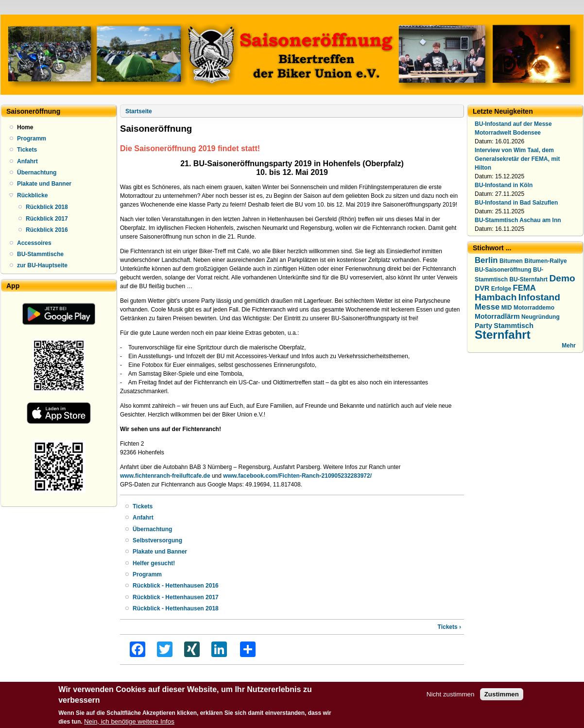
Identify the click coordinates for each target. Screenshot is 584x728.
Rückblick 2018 (47, 207)
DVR (482, 288)
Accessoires (34, 243)
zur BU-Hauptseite (42, 265)
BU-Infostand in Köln (504, 185)
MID (507, 308)
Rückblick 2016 (47, 230)
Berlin (486, 260)
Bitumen (511, 261)
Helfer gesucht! (154, 563)
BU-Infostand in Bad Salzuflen (516, 203)
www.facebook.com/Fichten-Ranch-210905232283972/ (297, 476)
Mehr (569, 346)
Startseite (139, 111)
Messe (487, 307)
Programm (32, 139)
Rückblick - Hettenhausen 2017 (176, 597)
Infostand (539, 297)
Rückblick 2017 (47, 219)
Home (25, 127)
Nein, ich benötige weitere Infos (129, 724)
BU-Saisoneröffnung (503, 270)
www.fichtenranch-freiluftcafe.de (165, 476)
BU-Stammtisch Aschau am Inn (518, 220)
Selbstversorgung (157, 540)
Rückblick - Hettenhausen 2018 (176, 608)
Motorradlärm (497, 316)
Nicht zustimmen (451, 697)
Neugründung (541, 317)
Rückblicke (32, 195)
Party (483, 326)
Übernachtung (37, 173)
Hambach (496, 297)
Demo (562, 278)
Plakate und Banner (44, 184)
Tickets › (449, 627)
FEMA (524, 288)
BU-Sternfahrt (528, 279)
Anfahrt (27, 161)
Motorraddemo (534, 308)
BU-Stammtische (40, 254)
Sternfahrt (503, 335)
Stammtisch (514, 326)
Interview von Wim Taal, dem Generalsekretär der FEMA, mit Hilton (517, 159)
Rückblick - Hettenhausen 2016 (176, 586)
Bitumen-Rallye (545, 261)
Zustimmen (502, 697)
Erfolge (501, 289)
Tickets (27, 150)
